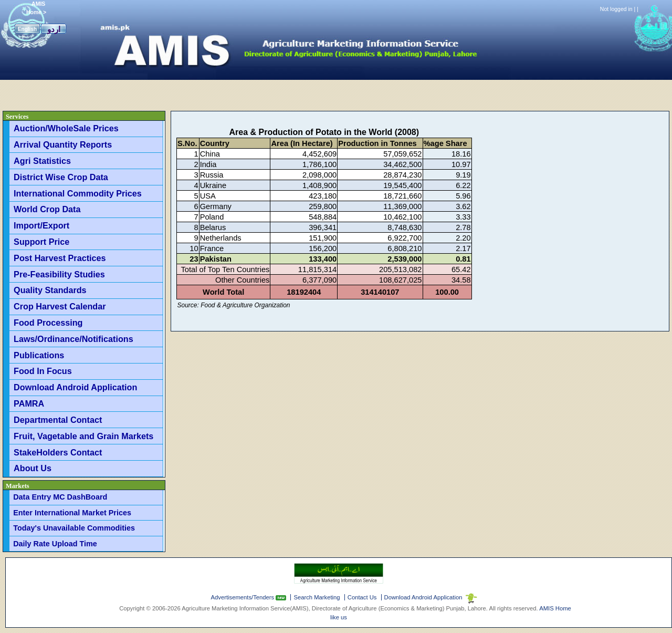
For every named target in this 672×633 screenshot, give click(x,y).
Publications (39, 355)
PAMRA (29, 403)
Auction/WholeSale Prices (66, 128)
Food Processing (48, 323)
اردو (54, 29)
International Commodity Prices (78, 193)
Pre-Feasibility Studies (59, 274)
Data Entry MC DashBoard (60, 497)
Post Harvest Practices (60, 258)
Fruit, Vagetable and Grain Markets (83, 436)
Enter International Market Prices (72, 513)
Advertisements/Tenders (244, 597)
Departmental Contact (58, 420)
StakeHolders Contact (58, 452)
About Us (33, 468)
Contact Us (362, 597)
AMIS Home (555, 608)
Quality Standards (50, 290)
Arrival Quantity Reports (63, 144)
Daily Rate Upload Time (55, 544)
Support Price (41, 242)
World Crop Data (47, 209)
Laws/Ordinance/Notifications (73, 339)
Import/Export (41, 225)
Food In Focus (43, 371)
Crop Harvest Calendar (60, 306)
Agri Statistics (42, 161)
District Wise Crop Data (61, 177)
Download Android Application (75, 387)
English (27, 29)
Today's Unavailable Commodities (74, 528)
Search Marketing (317, 597)
